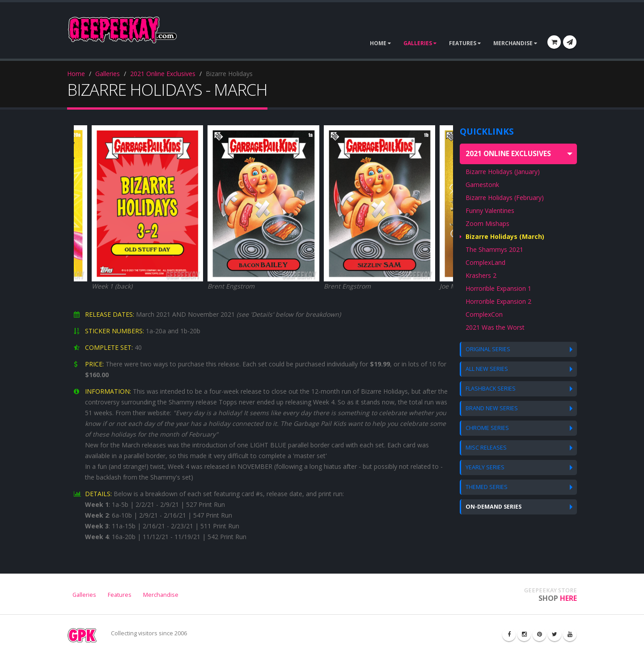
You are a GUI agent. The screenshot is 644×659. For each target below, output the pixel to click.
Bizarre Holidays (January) (503, 172)
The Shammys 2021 (494, 249)
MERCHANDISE (515, 43)
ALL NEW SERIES (487, 369)
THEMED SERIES (487, 487)
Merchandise (161, 595)
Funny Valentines (490, 210)
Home (76, 74)
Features (120, 595)
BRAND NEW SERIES (492, 408)
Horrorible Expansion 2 (498, 301)
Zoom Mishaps (487, 223)
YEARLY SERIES (485, 467)
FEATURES (465, 43)
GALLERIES (420, 43)
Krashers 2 (481, 275)
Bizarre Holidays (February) (505, 198)
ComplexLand (485, 262)
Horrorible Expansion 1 (498, 288)
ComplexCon (484, 314)
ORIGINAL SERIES (488, 349)
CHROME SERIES (487, 428)
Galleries (108, 74)
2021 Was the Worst (495, 327)
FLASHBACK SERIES (491, 389)
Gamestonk (482, 185)
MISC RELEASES (486, 448)
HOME (380, 43)
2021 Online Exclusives (163, 74)
